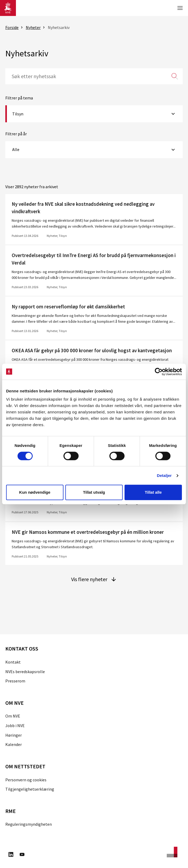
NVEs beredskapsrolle (25, 672)
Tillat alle (153, 492)
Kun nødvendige (35, 492)
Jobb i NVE (15, 726)
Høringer (14, 735)
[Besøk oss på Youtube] (22, 855)
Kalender (14, 744)
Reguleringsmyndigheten (29, 824)
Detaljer (164, 475)
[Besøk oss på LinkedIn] (11, 855)
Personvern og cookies (26, 780)
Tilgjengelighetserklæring (30, 789)
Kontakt (13, 662)
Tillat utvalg (94, 492)
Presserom (15, 681)
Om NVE (13, 716)
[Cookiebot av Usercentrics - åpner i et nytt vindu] (159, 372)
